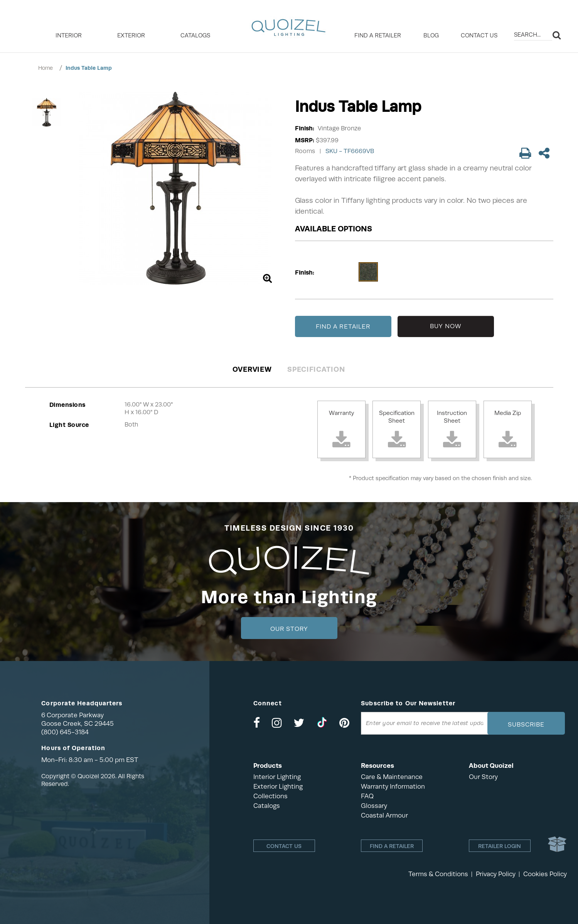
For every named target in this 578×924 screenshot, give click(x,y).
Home (45, 68)
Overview (252, 369)
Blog (431, 35)
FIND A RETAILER (343, 327)
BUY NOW (446, 326)
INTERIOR (69, 35)
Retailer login (500, 846)
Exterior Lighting (278, 787)
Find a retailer (378, 35)
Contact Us (479, 35)
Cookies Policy (545, 874)
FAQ (367, 796)
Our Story (289, 629)
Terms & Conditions (438, 874)
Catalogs (195, 35)
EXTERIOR (131, 35)
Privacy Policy (496, 874)
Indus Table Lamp (89, 68)
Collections (270, 796)
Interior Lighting (277, 777)
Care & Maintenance (392, 777)
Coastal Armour (384, 815)
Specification (316, 369)
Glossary (374, 806)
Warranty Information (393, 787)
